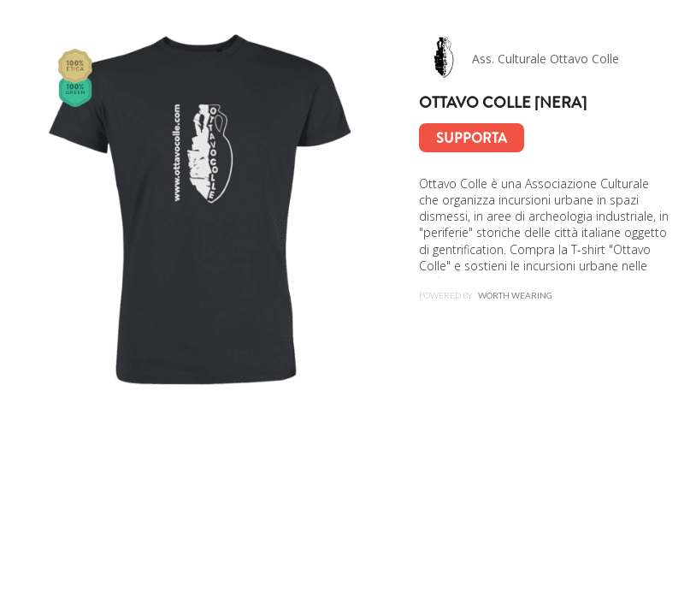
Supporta (472, 138)
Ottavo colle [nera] (503, 103)
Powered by (486, 295)
